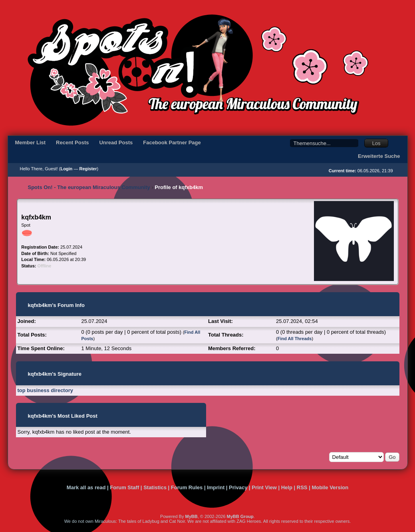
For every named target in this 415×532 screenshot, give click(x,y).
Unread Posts (116, 142)
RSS (302, 487)
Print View (264, 487)
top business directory (45, 390)
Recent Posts (72, 142)
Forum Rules (187, 487)
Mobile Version (330, 487)
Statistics (155, 487)
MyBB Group (240, 516)
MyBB (191, 516)
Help (287, 487)
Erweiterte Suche (379, 156)
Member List (31, 142)
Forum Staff (124, 487)
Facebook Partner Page (172, 142)
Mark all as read (86, 487)
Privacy (238, 487)
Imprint (216, 487)
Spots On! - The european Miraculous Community (89, 187)
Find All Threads (295, 339)
